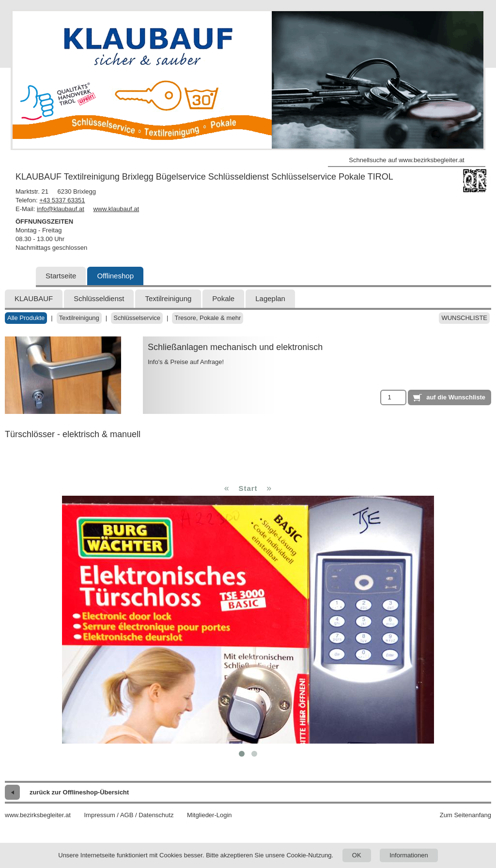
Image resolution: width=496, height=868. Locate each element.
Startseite (61, 276)
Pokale (223, 298)
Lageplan (270, 298)
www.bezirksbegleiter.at (38, 815)
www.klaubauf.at (116, 209)
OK (357, 855)
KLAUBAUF (34, 298)
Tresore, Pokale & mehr (208, 318)
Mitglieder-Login (209, 815)
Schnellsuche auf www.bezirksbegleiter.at (406, 160)
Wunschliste (464, 318)
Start (248, 488)
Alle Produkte (26, 318)
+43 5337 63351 (62, 200)
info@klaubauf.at (61, 209)
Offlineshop (115, 276)
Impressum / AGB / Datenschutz (129, 815)
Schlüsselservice (137, 318)
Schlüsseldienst (99, 298)
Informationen (409, 855)
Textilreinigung (168, 298)
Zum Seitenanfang (465, 815)
